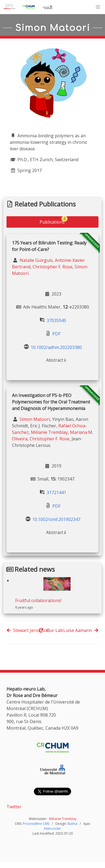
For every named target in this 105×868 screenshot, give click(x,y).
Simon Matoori (34, 419)
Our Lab (51, 630)
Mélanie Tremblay (49, 432)
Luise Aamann (81, 630)
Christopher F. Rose (52, 267)
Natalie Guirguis (36, 260)
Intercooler (52, 829)
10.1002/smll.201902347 (56, 519)
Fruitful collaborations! (38, 600)
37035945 (56, 320)
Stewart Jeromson (28, 630)
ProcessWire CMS (36, 824)
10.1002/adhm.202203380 (56, 347)
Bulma (72, 824)
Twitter (14, 807)
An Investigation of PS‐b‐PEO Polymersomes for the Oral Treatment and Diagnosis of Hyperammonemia (51, 402)
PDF (56, 334)
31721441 (56, 492)
